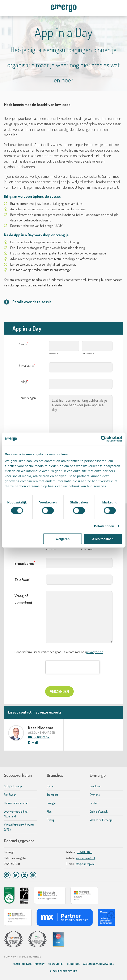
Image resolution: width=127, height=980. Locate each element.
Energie (51, 803)
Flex (49, 811)
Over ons (95, 795)
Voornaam (54, 354)
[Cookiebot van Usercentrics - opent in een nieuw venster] (104, 439)
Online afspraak (99, 811)
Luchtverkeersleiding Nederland (16, 814)
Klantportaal (22, 964)
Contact (94, 803)
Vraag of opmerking (23, 599)
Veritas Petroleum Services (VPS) (19, 827)
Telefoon (23, 579)
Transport (52, 795)
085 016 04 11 (85, 852)
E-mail (33, 743)
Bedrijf (23, 382)
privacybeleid (95, 652)
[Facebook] (7, 875)
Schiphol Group (13, 786)
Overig (50, 820)
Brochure (95, 786)
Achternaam (88, 354)
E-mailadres (27, 366)
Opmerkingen (27, 398)
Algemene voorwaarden (99, 964)
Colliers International (16, 803)
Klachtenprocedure (64, 971)
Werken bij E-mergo (101, 820)
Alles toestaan (103, 539)
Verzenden (59, 691)
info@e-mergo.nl (85, 864)
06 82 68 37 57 (39, 737)
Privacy (40, 964)
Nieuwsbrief (56, 964)
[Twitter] (16, 875)
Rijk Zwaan (10, 795)
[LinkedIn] (24, 875)
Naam (23, 344)
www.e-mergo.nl (85, 858)
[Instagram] (33, 875)
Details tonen (104, 526)
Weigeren (62, 539)
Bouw (50, 786)
